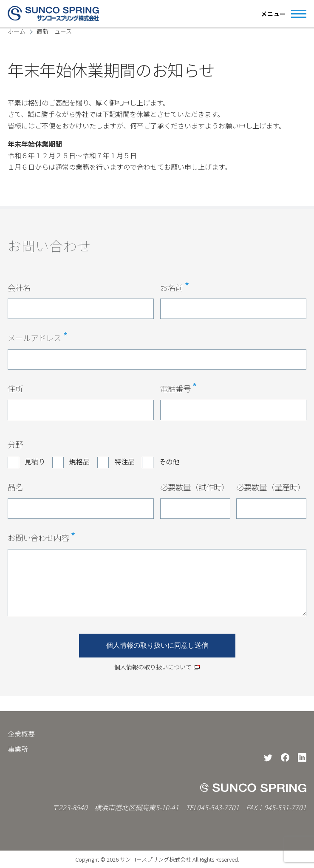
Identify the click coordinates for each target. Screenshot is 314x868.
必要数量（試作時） (195, 487)
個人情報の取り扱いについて (153, 667)
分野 (15, 444)
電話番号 (175, 388)
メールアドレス (34, 338)
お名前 (172, 287)
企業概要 (21, 734)
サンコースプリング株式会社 (156, 859)
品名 (15, 487)
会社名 (19, 287)
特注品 (124, 461)
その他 (169, 461)
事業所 (18, 749)
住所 (15, 388)
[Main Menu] (281, 14)
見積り (35, 461)
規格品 (79, 461)
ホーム (17, 31)
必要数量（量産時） (271, 487)
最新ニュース (54, 31)
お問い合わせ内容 (38, 538)
